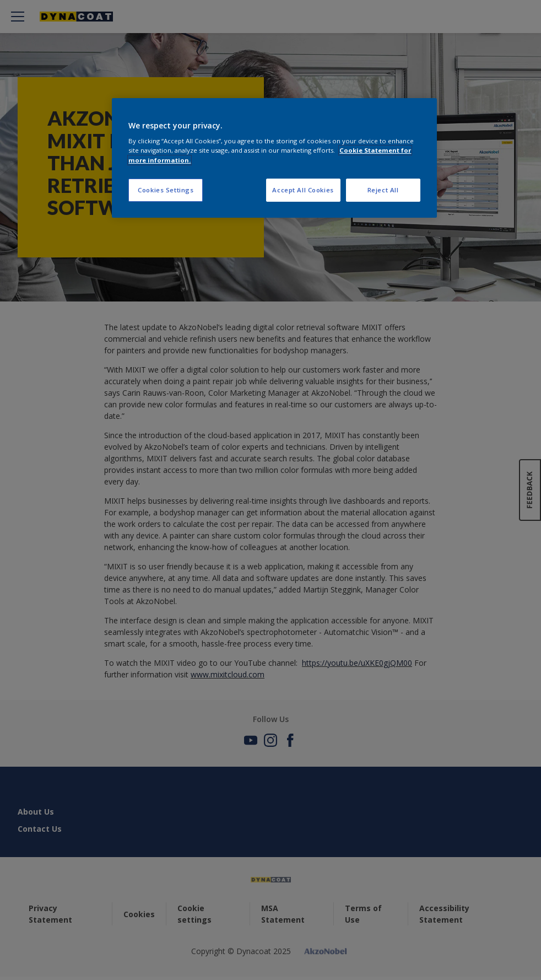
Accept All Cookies (303, 190)
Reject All (383, 190)
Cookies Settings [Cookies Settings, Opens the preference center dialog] (166, 190)
